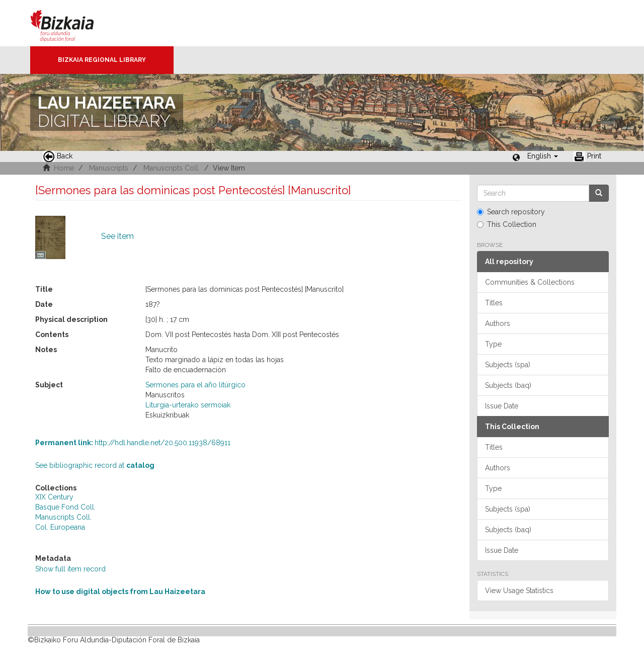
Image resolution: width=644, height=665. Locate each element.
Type (493, 344)
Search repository (511, 212)
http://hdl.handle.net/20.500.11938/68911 (133, 443)
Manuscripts (109, 168)
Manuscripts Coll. (172, 168)
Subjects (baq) (508, 385)
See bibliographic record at (95, 465)
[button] (543, 156)
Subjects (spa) (508, 365)
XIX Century (54, 497)
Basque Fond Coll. (65, 507)
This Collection (507, 224)
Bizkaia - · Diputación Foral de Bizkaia (73, 23)
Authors (498, 323)
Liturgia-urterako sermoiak (188, 405)
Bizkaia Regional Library (102, 60)
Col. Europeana (60, 527)
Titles (494, 303)
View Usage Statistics (519, 591)
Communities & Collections (530, 282)
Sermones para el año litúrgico (195, 385)
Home (64, 168)
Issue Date (502, 406)
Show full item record (70, 569)
